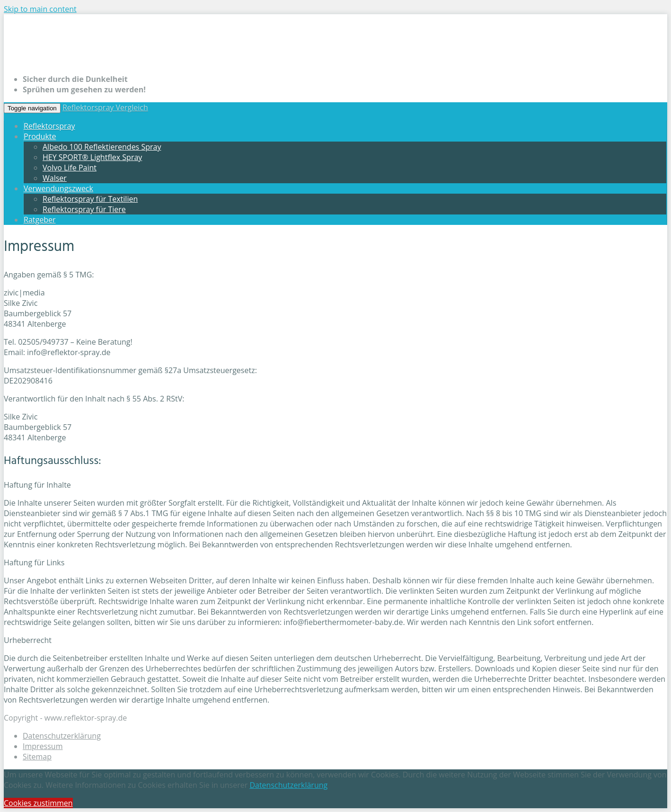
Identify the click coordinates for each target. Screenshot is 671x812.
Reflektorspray (49, 126)
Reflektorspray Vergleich (105, 107)
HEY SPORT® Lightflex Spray (92, 157)
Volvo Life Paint (70, 168)
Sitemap (37, 757)
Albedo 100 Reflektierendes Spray (102, 147)
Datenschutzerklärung (62, 736)
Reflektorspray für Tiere (84, 209)
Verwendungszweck (58, 188)
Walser (55, 178)
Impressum (43, 746)
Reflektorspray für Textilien (90, 199)
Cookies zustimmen (38, 803)
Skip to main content (40, 9)
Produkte (40, 136)
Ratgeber (40, 220)
